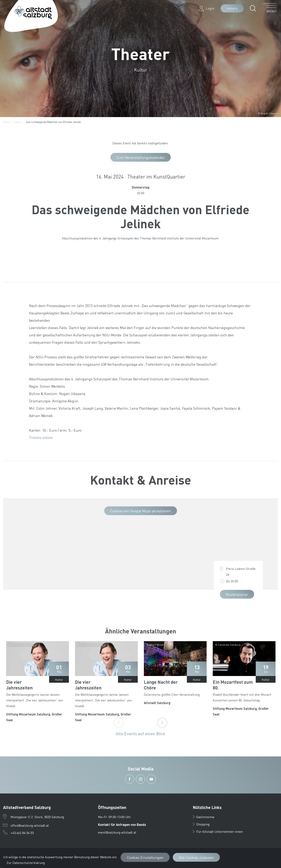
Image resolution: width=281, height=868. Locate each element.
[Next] (162, 723)
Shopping (201, 824)
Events (18, 122)
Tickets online (41, 437)
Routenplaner (237, 594)
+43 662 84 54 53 (22, 833)
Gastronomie (204, 817)
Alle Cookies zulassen (196, 857)
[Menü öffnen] (270, 8)
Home (6, 122)
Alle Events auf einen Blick (140, 734)
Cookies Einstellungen (145, 857)
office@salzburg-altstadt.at (30, 825)
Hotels (232, 8)
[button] (254, 8)
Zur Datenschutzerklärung (26, 863)
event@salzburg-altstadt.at (117, 832)
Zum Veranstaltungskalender (141, 157)
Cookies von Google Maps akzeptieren (140, 511)
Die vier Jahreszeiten (19, 685)
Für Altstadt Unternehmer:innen (218, 831)
